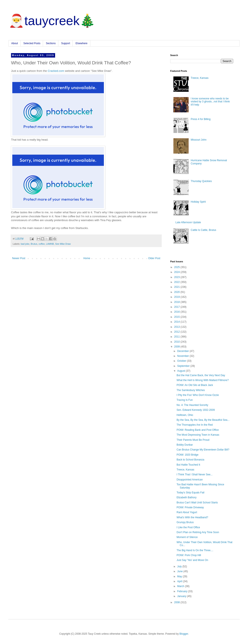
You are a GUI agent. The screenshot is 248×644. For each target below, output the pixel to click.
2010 (177, 342)
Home (87, 258)
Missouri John (199, 140)
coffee (42, 244)
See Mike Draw (63, 244)
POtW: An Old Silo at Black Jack (195, 385)
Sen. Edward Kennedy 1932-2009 (196, 410)
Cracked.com (56, 71)
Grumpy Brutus (185, 522)
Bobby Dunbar (185, 445)
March (181, 586)
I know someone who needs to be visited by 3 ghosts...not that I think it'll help (210, 102)
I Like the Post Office (188, 527)
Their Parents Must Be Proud (193, 440)
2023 (177, 277)
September (184, 366)
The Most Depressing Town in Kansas (198, 435)
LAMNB (50, 244)
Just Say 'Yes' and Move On (192, 560)
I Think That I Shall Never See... (195, 475)
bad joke (25, 244)
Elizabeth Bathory (187, 497)
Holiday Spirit (198, 202)
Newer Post (19, 258)
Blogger (184, 634)
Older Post (154, 258)
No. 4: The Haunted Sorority (192, 405)
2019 (177, 297)
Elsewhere (81, 43)
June (180, 571)
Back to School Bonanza (190, 460)
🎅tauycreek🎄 (52, 21)
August (182, 371)
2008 (177, 602)
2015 (177, 317)
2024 (177, 272)
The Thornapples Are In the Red (195, 425)
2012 (177, 332)
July (180, 566)
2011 (177, 337)
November (183, 356)
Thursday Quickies (201, 181)
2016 (177, 312)
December (183, 351)
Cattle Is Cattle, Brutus (203, 230)
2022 (177, 282)
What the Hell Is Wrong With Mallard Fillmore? (203, 380)
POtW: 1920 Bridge (187, 455)
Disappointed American (190, 480)
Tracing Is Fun (185, 400)
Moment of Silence (187, 537)
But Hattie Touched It (188, 465)
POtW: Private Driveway (190, 507)
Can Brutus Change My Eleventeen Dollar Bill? (203, 450)
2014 (177, 322)
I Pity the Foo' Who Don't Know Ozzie (198, 395)
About (15, 43)
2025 (177, 267)
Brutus (34, 244)
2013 (177, 327)
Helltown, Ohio (185, 415)
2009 (177, 347)
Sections (51, 43)
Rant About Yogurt (187, 512)
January (182, 596)
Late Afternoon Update (188, 222)
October (182, 361)
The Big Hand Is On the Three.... (195, 550)
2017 (177, 307)
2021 (177, 287)
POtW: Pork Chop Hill (189, 555)
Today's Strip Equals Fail (190, 493)
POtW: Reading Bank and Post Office (198, 430)
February (183, 591)
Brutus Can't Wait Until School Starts (197, 503)
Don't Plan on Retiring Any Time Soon (198, 532)
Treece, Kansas (200, 78)
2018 (177, 302)
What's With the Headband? (192, 517)
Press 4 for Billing (201, 119)
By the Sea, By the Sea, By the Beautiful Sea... (203, 420)
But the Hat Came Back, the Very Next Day (201, 375)
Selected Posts (32, 43)
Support (65, 43)
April (180, 581)
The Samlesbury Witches (191, 390)
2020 (177, 292)
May (180, 576)
